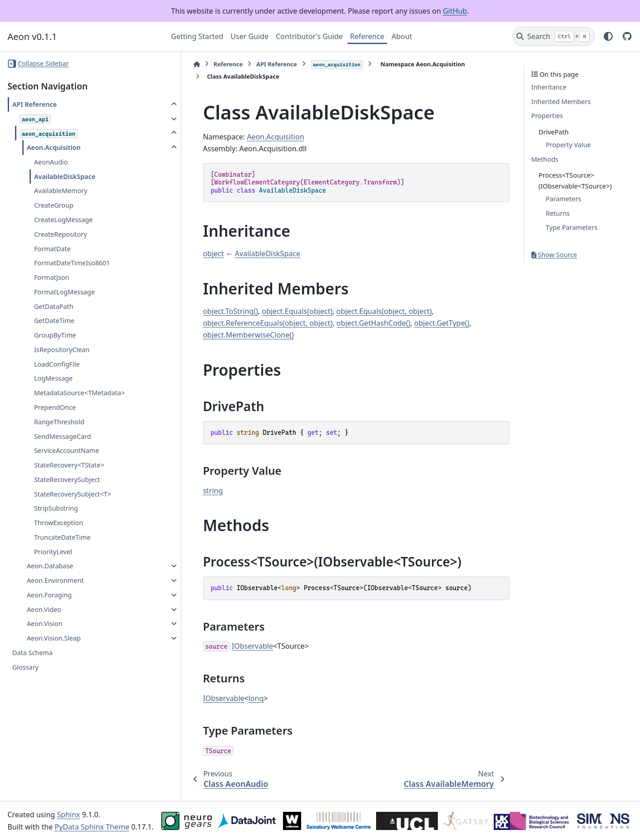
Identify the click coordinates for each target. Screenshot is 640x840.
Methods (545, 159)
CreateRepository (61, 234)
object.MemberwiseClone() (228, 335)
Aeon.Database (50, 566)
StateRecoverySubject (67, 480)
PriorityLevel (53, 552)
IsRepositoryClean (62, 350)
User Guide (250, 36)
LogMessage (53, 378)
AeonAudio (51, 162)
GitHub (455, 11)
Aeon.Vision (45, 624)
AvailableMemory (61, 191)
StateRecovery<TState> (69, 465)
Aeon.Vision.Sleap (54, 638)
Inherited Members (561, 102)
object (193, 253)
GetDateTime (54, 321)
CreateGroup (54, 205)
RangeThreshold (59, 422)
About (402, 36)
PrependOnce (55, 407)
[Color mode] (608, 36)
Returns (558, 213)
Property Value (568, 145)
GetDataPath (54, 306)
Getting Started (197, 36)
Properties (547, 116)
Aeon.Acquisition (54, 147)
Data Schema (32, 653)
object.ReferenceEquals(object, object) (247, 323)
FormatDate (52, 249)
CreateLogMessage (63, 220)
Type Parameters (572, 227)
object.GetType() (421, 323)
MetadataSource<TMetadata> (79, 393)
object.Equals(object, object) (363, 311)
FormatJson (52, 277)
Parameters (564, 199)
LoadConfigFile (57, 364)
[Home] (176, 64)
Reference (367, 36)
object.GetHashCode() (352, 323)
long (235, 698)
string (192, 491)
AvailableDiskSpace (65, 176)
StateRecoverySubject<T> (73, 494)
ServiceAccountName (67, 450)
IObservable (231, 646)
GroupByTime (55, 335)
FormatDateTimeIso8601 (72, 263)
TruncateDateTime (62, 537)
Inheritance (549, 87)
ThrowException (59, 523)
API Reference (35, 104)
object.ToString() (210, 311)
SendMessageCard (62, 436)
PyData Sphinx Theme (92, 827)
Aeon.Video (44, 609)
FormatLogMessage (64, 292)
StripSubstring (56, 508)
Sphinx (68, 815)
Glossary (25, 667)
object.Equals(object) (276, 311)
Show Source (554, 255)
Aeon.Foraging (49, 595)
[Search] (553, 36)
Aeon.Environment (55, 580)
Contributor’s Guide (309, 36)
